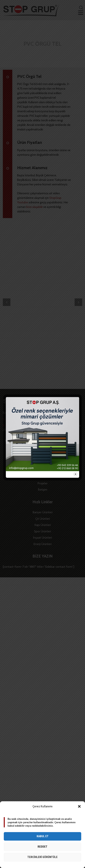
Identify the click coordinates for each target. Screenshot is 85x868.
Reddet (42, 847)
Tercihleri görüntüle (42, 857)
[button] (79, 806)
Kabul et (43, 836)
